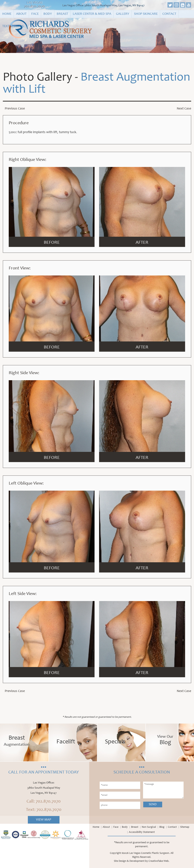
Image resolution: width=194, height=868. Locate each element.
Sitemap (185, 827)
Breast (62, 14)
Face (35, 14)
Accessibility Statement (142, 832)
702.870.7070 (35, 7)
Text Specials (13, 26)
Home (7, 14)
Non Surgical (149, 827)
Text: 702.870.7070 (44, 810)
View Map (44, 820)
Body (48, 14)
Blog (162, 827)
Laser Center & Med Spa (92, 14)
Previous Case (15, 109)
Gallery (123, 14)
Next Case (184, 109)
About (21, 14)
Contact (169, 14)
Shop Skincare (146, 14)
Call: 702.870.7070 (44, 802)
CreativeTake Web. (159, 861)
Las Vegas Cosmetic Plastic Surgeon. (150, 853)
